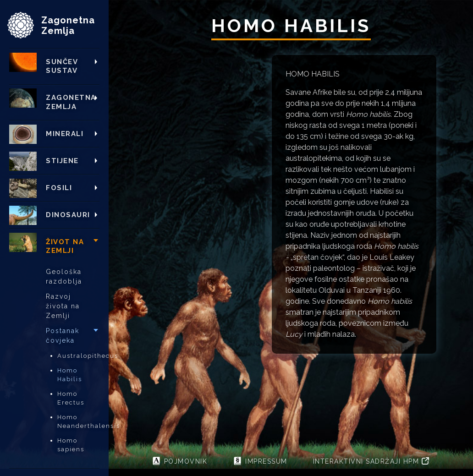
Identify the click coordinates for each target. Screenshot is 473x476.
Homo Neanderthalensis (78, 422)
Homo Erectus (71, 398)
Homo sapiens (71, 445)
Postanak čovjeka (63, 336)
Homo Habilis (70, 375)
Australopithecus (78, 356)
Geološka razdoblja (64, 276)
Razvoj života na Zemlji (63, 306)
